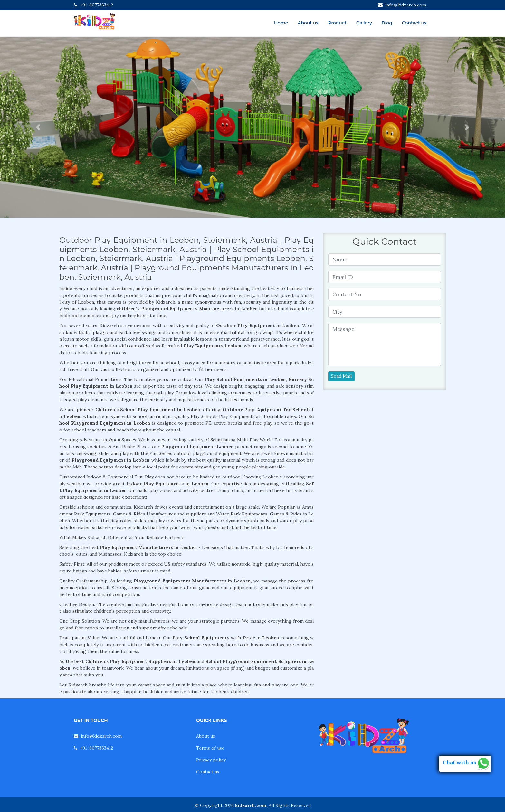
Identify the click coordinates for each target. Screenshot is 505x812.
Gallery (364, 23)
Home (281, 23)
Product (337, 23)
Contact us (414, 23)
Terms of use (210, 748)
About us (308, 23)
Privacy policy (211, 760)
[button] (38, 127)
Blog (387, 23)
